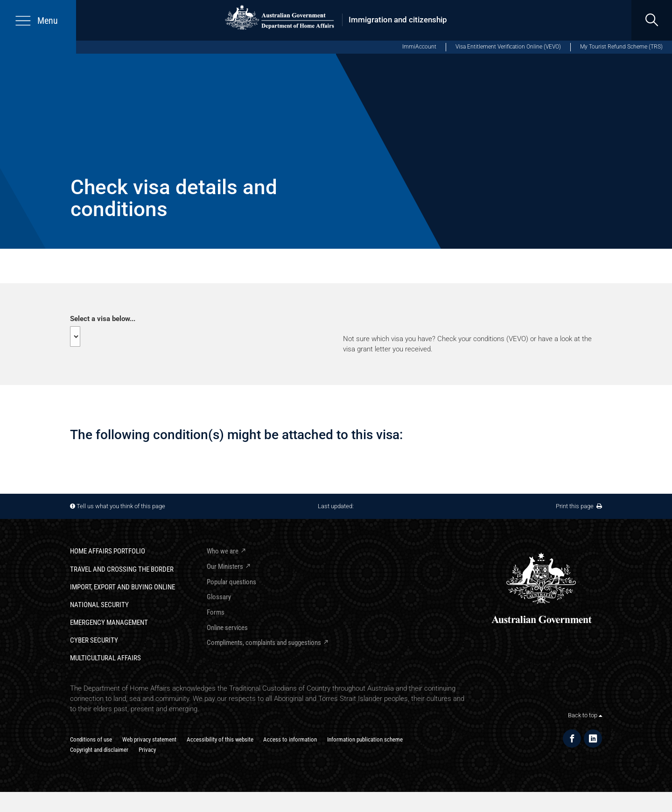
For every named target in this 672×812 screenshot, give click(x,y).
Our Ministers (225, 567)
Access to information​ (290, 739)
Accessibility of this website (220, 739)
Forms (216, 612)
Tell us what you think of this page (121, 506)
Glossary (219, 597)
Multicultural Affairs (105, 658)
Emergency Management (109, 623)
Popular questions (231, 582)
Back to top (585, 715)
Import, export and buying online (122, 587)
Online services (227, 628)
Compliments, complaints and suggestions (264, 643)
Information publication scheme (365, 739)
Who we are (223, 551)
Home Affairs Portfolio (108, 551)
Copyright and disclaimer (99, 750)
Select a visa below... (103, 319)
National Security (99, 605)
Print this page (579, 506)
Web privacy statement (149, 739)
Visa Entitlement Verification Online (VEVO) (508, 47)
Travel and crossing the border (122, 569)
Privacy (147, 750)
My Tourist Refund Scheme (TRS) (621, 47)
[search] (652, 20)
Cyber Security (94, 640)
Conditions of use (91, 739)
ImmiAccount (419, 47)
